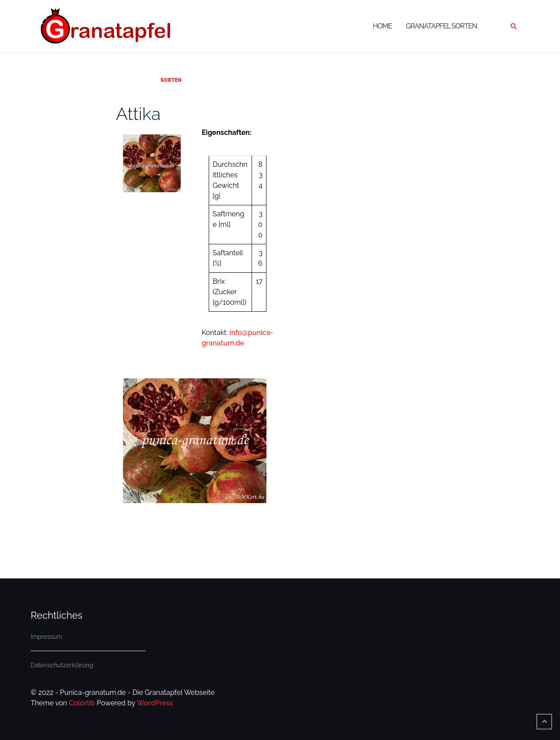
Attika (138, 114)
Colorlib (82, 703)
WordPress (155, 703)
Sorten (171, 80)
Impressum (47, 637)
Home (382, 26)
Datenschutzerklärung (62, 665)
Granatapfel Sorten (441, 26)
